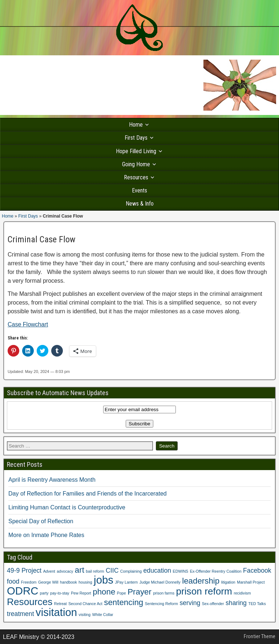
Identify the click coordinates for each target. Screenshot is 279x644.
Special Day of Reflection (41, 521)
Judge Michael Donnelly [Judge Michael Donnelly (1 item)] (160, 582)
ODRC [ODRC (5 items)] (23, 591)
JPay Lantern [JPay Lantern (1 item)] (126, 582)
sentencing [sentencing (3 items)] (124, 602)
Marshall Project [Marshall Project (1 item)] (251, 582)
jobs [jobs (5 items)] (104, 580)
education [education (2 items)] (157, 571)
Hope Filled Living (136, 151)
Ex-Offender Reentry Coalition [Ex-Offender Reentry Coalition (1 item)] (216, 571)
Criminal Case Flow (42, 239)
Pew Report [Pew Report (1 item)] (81, 593)
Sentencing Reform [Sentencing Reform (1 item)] (161, 604)
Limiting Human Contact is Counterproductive (67, 507)
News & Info (140, 204)
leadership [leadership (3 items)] (201, 581)
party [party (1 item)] (44, 593)
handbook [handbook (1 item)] (68, 582)
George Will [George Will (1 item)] (48, 582)
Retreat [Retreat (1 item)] (60, 604)
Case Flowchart (28, 324)
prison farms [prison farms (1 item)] (164, 593)
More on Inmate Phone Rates (46, 535)
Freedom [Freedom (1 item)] (29, 582)
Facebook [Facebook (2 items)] (257, 571)
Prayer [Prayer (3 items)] (139, 592)
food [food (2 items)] (13, 581)
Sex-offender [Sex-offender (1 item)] (213, 604)
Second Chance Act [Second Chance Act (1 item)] (85, 604)
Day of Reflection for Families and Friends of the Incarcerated (88, 494)
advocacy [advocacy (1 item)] (65, 571)
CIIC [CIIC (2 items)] (112, 571)
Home (136, 125)
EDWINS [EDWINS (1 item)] (181, 571)
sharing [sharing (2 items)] (236, 603)
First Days (136, 138)
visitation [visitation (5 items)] (56, 612)
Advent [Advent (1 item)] (49, 571)
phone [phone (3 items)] (104, 592)
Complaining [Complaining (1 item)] (131, 571)
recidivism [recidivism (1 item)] (242, 593)
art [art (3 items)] (80, 570)
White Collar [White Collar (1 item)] (103, 615)
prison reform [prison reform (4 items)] (204, 591)
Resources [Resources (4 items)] (30, 602)
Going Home (136, 164)
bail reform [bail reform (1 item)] (95, 571)
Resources (136, 177)
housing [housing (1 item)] (85, 582)
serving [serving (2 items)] (190, 603)
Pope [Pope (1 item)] (122, 593)
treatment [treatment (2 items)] (21, 614)
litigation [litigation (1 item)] (228, 582)
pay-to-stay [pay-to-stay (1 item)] (60, 593)
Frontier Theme (260, 636)
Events (139, 190)
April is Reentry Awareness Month (52, 480)
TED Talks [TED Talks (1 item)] (257, 604)
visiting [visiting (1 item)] (85, 615)
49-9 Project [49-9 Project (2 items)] (24, 571)
